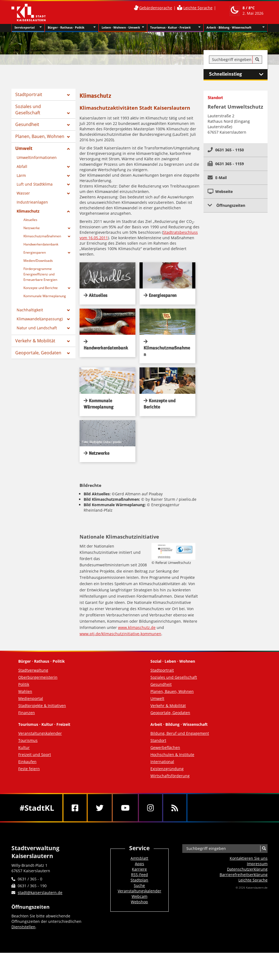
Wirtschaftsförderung (170, 776)
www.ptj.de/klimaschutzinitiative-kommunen (120, 634)
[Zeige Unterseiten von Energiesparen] (69, 253)
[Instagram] (151, 808)
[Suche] (257, 60)
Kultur (24, 747)
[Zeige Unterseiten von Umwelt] (68, 149)
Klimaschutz (28, 211)
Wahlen (25, 691)
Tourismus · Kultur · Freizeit (175, 27)
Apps (139, 864)
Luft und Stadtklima (35, 184)
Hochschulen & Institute (172, 755)
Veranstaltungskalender (40, 733)
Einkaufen (27, 762)
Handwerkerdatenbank (41, 244)
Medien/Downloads (38, 261)
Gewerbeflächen (165, 747)
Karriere (139, 869)
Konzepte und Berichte (41, 288)
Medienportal (31, 698)
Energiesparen (35, 252)
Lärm (21, 175)
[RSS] (175, 808)
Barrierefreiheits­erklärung (244, 875)
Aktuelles (30, 220)
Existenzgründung (167, 769)
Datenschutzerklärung (247, 869)
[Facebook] (75, 808)
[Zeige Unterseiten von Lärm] (68, 176)
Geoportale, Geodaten (38, 353)
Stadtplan (139, 880)
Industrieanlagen (32, 202)
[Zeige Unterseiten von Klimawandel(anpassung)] (68, 319)
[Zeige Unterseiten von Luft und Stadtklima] (68, 185)
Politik (24, 684)
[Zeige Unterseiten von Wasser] (68, 193)
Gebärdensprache (156, 8)
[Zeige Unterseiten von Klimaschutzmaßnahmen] (69, 236)
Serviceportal (28, 27)
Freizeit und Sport (35, 755)
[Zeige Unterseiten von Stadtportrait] (68, 95)
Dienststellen (23, 927)
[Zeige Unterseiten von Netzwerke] (69, 228)
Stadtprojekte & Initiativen (42, 706)
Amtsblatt (139, 858)
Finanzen (27, 713)
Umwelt (24, 148)
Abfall (22, 166)
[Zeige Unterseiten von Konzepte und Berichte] (69, 288)
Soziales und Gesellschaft (28, 110)
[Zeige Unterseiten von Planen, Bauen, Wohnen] (68, 137)
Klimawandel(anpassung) (40, 319)
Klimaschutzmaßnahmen (42, 236)
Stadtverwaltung (33, 670)
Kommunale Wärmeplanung (45, 296)
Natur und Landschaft (37, 328)
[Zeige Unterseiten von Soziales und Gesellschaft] (68, 113)
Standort (158, 740)
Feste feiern (29, 769)
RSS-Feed (139, 875)
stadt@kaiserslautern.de (40, 893)
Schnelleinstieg (238, 74)
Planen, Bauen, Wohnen (40, 136)
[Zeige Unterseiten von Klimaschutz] (68, 211)
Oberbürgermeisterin (38, 677)
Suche (139, 885)
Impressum (257, 864)
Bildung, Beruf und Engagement (180, 733)
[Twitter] (100, 808)
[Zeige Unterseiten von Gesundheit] (68, 125)
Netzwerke (32, 228)
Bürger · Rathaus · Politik (72, 27)
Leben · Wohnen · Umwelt (123, 27)
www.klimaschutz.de (137, 627)
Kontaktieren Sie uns (249, 858)
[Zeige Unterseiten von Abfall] (68, 167)
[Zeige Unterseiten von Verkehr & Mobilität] (68, 341)
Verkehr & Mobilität (35, 341)
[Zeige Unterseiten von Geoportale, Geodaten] (68, 353)
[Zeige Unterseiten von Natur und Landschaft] (68, 328)
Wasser (23, 193)
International (162, 762)
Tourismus (28, 740)
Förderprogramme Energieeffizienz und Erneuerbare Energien (40, 274)
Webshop (139, 902)
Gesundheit (27, 124)
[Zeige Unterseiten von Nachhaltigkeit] (68, 310)
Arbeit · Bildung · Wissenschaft (236, 27)
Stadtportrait (29, 94)
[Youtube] (125, 808)
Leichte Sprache (198, 8)
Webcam (139, 896)
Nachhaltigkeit (30, 310)
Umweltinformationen (37, 157)
